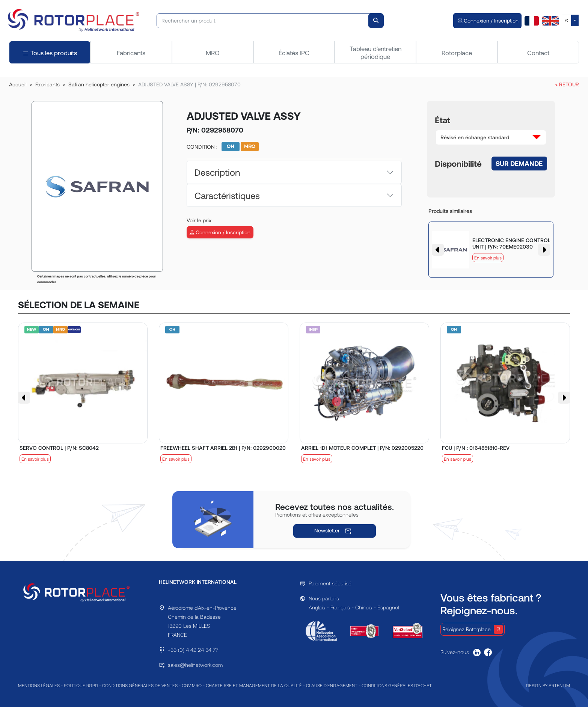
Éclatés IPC (294, 53)
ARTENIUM (559, 685)
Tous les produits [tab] (50, 52)
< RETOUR (567, 84)
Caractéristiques (227, 195)
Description (217, 172)
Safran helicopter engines (99, 84)
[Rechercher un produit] (263, 21)
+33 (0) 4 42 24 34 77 (193, 650)
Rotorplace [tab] (457, 53)
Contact (538, 53)
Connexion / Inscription (220, 232)
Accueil (18, 84)
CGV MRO (192, 685)
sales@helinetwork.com (195, 665)
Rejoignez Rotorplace (473, 629)
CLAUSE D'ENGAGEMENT (332, 685)
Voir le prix (199, 220)
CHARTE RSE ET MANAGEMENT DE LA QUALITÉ (254, 685)
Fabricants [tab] (131, 53)
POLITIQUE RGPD (81, 685)
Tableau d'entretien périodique (375, 52)
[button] (491, 137)
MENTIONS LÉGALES (39, 685)
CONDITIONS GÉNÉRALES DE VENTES (140, 685)
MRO (213, 53)
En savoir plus (488, 258)
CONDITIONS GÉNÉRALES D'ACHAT (397, 685)
